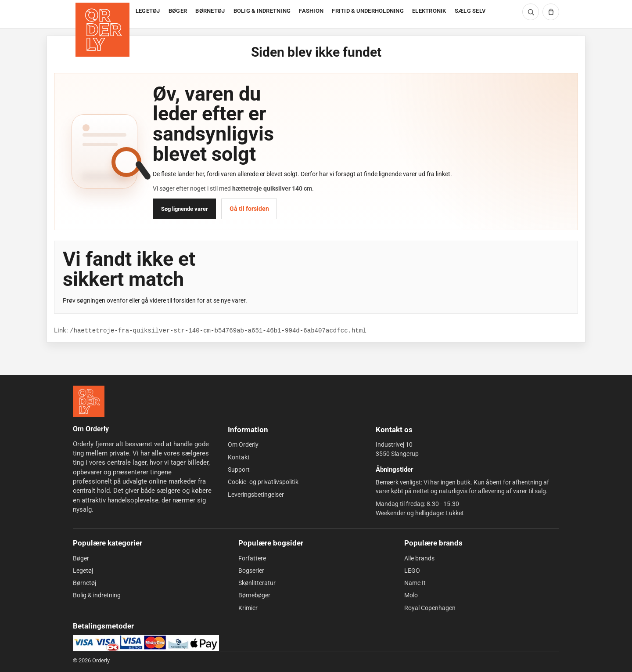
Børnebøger (254, 595)
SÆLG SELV (470, 11)
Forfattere (252, 558)
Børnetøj (84, 583)
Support (239, 470)
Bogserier (251, 571)
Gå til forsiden (249, 209)
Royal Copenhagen (430, 608)
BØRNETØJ (210, 11)
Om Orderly (243, 444)
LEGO (412, 571)
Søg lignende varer (185, 209)
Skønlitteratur (257, 583)
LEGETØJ (148, 11)
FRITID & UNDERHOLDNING (368, 11)
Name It (415, 583)
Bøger (81, 558)
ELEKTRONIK (429, 11)
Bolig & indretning (97, 595)
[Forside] (103, 14)
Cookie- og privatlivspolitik (263, 482)
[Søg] (531, 12)
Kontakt (239, 457)
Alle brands (419, 558)
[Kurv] (551, 12)
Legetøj (83, 571)
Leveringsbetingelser (256, 494)
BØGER (178, 11)
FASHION (311, 11)
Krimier (248, 608)
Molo (411, 595)
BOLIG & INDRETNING (262, 11)
